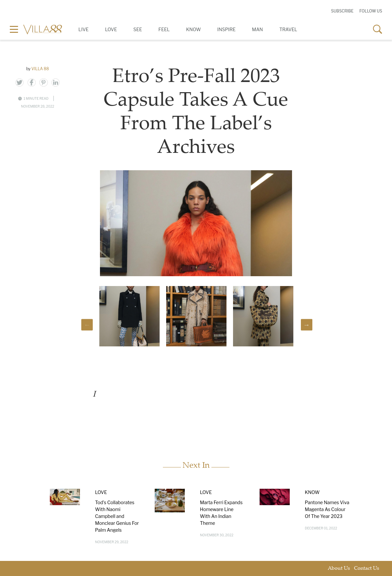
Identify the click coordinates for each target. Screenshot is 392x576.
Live (83, 29)
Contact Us (367, 569)
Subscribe (342, 11)
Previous (87, 325)
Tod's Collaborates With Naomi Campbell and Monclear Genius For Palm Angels (117, 516)
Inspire (226, 29)
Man (257, 29)
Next (307, 325)
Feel (164, 29)
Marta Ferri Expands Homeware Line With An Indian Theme (221, 513)
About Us (339, 569)
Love (111, 29)
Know (194, 29)
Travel (288, 29)
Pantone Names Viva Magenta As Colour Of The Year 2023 (327, 509)
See (138, 29)
